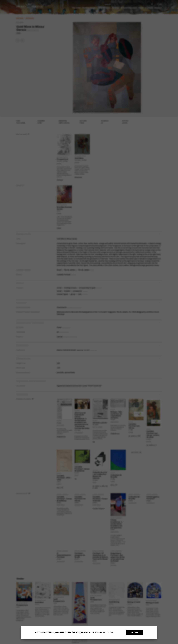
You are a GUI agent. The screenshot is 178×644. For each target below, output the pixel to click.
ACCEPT (135, 632)
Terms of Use (108, 632)
